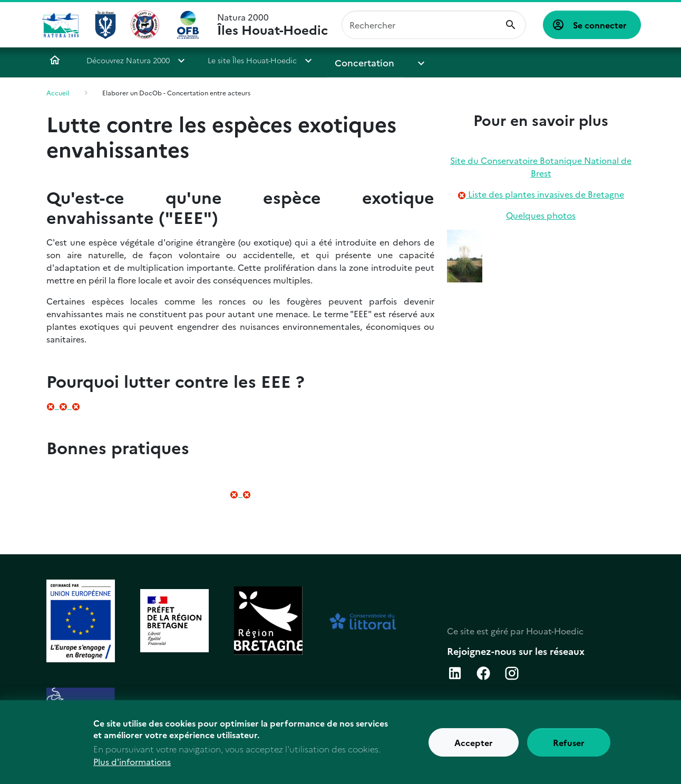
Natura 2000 (273, 25)
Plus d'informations (132, 767)
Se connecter (600, 25)
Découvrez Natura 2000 (128, 60)
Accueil (55, 60)
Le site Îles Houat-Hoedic (252, 60)
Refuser (569, 748)
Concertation (359, 60)
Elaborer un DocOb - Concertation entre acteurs (176, 92)
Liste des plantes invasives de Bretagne (545, 194)
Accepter (474, 748)
